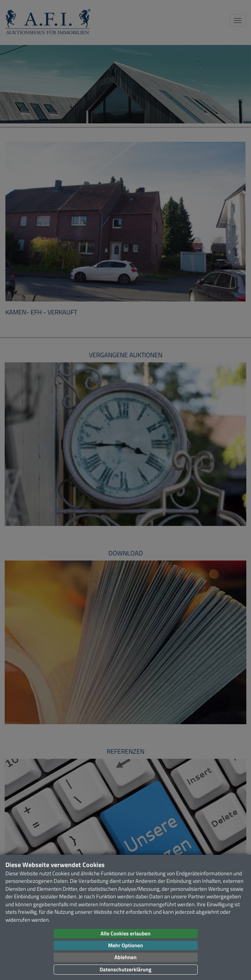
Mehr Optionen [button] (125, 945)
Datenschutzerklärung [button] (125, 969)
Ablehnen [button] (125, 957)
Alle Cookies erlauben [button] (125, 933)
